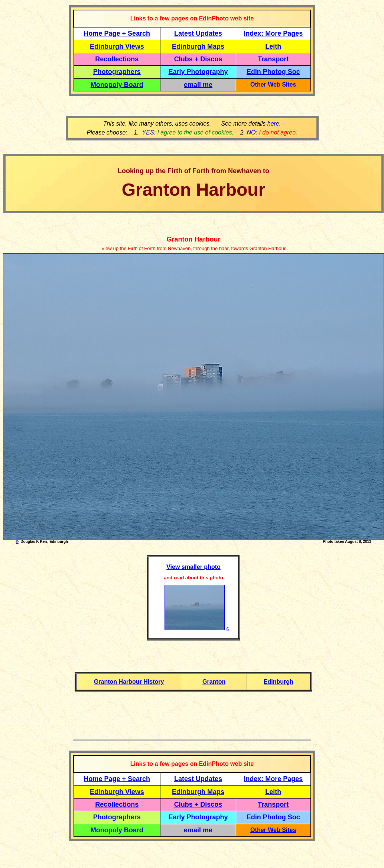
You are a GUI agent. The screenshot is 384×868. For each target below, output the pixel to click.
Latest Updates (198, 33)
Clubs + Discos (198, 59)
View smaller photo (193, 567)
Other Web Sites (273, 85)
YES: (187, 132)
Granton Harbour (193, 239)
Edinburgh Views (117, 46)
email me (198, 85)
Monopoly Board (117, 85)
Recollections (117, 59)
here (273, 124)
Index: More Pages (273, 33)
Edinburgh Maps (198, 46)
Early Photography (198, 72)
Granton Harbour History (129, 682)
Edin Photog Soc (273, 72)
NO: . (272, 132)
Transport (273, 59)
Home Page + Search (117, 33)
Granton (214, 682)
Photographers (117, 72)
